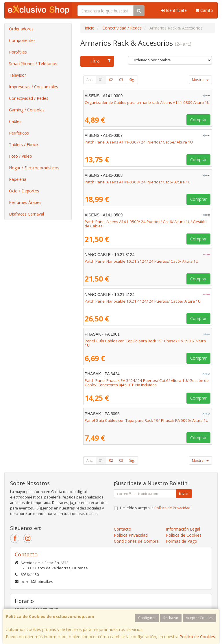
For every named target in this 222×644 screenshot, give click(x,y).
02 (111, 80)
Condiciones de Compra (136, 541)
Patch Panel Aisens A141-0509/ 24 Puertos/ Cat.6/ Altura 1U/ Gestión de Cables (146, 224)
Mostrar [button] (200, 80)
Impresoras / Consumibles (34, 87)
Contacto (123, 529)
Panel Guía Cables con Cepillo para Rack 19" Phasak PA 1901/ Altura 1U (145, 343)
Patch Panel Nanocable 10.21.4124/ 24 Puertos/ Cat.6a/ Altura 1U (143, 301)
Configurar (147, 618)
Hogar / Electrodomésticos (34, 168)
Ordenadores (21, 29)
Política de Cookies (197, 637)
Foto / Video (21, 156)
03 (121, 80)
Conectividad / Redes (29, 98)
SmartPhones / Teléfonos (33, 64)
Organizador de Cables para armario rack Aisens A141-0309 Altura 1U (147, 102)
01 (101, 80)
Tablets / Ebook (24, 145)
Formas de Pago (182, 541)
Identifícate (174, 10)
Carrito (204, 10)
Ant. (90, 80)
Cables (15, 121)
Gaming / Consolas (27, 110)
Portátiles (18, 52)
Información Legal (183, 529)
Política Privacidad (131, 535)
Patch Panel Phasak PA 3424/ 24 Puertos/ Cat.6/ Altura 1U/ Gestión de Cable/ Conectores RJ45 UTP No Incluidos (147, 383)
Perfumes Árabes (25, 202)
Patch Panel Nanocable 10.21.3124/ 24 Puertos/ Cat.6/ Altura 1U (141, 261)
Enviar (184, 493)
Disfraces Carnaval (26, 214)
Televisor (17, 75)
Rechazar (171, 618)
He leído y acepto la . (156, 508)
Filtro (100, 61)
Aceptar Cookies (199, 618)
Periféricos (19, 133)
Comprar (198, 120)
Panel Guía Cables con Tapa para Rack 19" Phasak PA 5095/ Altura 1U (147, 420)
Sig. (132, 80)
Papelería (18, 179)
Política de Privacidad (172, 508)
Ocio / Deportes (24, 191)
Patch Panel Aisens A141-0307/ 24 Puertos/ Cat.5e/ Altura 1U (139, 142)
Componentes (22, 40)
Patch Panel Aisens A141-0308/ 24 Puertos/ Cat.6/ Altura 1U (138, 182)
